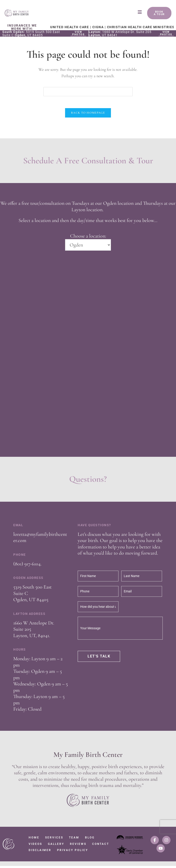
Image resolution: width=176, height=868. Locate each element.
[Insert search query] (88, 92)
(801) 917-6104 (27, 566)
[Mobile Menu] (140, 13)
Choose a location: (88, 238)
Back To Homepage (88, 115)
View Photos (78, 33)
